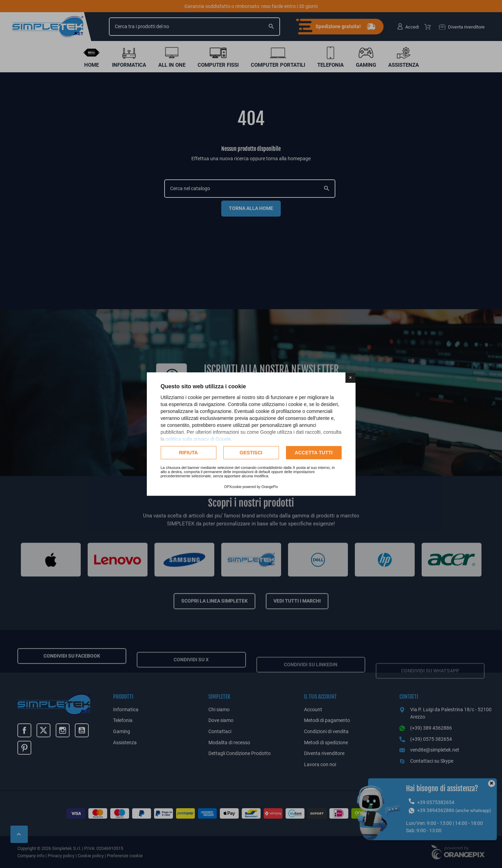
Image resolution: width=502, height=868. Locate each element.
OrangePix (270, 487)
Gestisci (251, 453)
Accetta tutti (314, 453)
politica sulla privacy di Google (198, 439)
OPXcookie (233, 487)
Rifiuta (188, 453)
